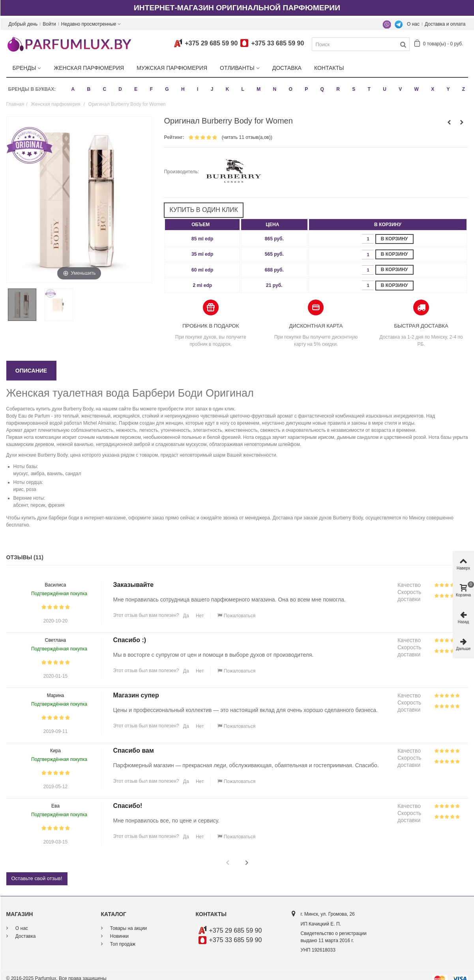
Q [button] (321, 85)
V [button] (399, 85)
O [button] (289, 85)
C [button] (104, 85)
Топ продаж (122, 936)
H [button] (182, 85)
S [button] (352, 85)
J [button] (211, 85)
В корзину (394, 230)
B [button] (88, 85)
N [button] (274, 85)
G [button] (166, 85)
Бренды (24, 68)
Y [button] (447, 85)
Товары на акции (128, 920)
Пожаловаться (236, 608)
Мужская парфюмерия (172, 68)
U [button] (383, 85)
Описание (31, 363)
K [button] (226, 85)
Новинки (119, 928)
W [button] (415, 85)
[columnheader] (202, 217)
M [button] (257, 85)
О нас (413, 24)
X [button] (431, 85)
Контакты (329, 68)
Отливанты (237, 68)
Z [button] (462, 85)
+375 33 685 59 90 (236, 932)
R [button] (337, 85)
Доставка (287, 68)
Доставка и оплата (445, 24)
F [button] (150, 85)
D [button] (119, 85)
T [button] (368, 85)
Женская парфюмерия (89, 68)
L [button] (242, 85)
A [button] (72, 85)
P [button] (305, 85)
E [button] (135, 85)
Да (185, 608)
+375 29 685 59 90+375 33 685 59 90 (238, 43)
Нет (199, 608)
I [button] (196, 85)
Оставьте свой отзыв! (37, 870)
